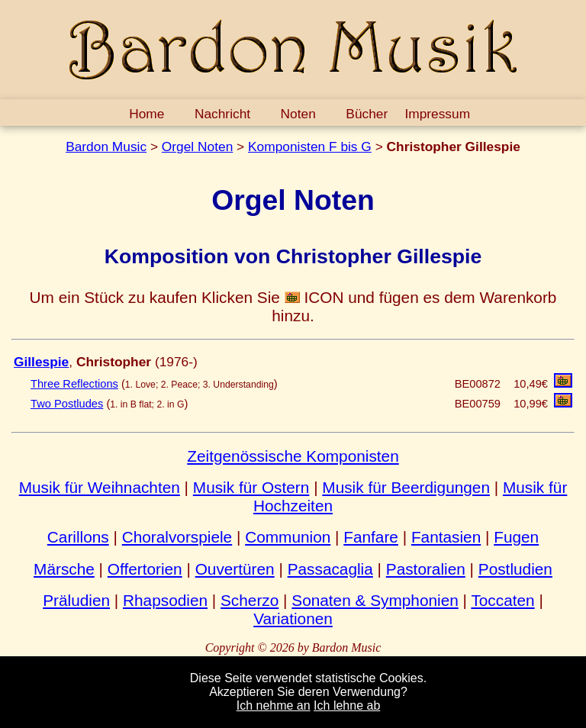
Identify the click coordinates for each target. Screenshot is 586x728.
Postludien (515, 569)
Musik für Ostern (251, 487)
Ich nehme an (274, 705)
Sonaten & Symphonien (375, 600)
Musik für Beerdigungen (406, 487)
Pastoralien (426, 569)
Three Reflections (74, 384)
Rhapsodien (165, 600)
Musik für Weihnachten (100, 487)
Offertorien (145, 569)
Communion (288, 537)
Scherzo (250, 600)
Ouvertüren (235, 569)
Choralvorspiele (177, 537)
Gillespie (41, 362)
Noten (298, 114)
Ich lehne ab (347, 705)
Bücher (367, 114)
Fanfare (371, 537)
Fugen (516, 537)
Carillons (78, 537)
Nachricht (222, 114)
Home (146, 114)
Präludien (76, 600)
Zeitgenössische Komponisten (293, 456)
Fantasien (446, 537)
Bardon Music (106, 147)
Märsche (64, 569)
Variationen (293, 618)
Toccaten (502, 600)
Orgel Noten (197, 147)
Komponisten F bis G (310, 147)
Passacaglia (330, 569)
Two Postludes (67, 404)
